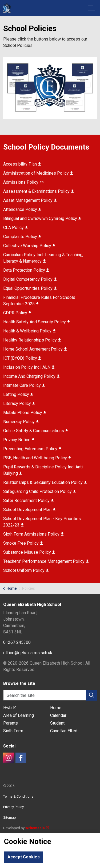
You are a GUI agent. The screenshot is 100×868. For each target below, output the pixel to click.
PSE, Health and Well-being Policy (37, 458)
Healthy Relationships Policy (32, 340)
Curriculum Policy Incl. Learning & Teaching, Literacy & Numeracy (43, 258)
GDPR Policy (17, 313)
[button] (50, 88)
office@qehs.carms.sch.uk (28, 653)
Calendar (58, 715)
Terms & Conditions (18, 796)
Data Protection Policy (26, 270)
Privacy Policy (13, 807)
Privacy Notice (19, 440)
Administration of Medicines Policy (38, 173)
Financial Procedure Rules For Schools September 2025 (39, 301)
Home (56, 708)
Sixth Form (13, 731)
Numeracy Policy (21, 422)
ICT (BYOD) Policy (22, 358)
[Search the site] (50, 695)
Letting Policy (18, 394)
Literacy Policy (19, 403)
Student (57, 723)
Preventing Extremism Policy (32, 449)
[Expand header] (92, 8)
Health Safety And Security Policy (37, 322)
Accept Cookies (24, 857)
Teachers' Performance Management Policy (46, 561)
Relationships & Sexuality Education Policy (45, 482)
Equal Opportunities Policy (30, 288)
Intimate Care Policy (24, 385)
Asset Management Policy (30, 200)
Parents (11, 723)
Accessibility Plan (22, 164)
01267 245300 (17, 642)
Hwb (10, 708)
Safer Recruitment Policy (28, 501)
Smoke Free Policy (23, 543)
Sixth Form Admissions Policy (33, 534)
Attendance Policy (22, 209)
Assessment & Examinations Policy (38, 191)
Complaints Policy (22, 237)
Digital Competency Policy (30, 279)
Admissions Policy (23, 182)
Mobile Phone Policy (25, 413)
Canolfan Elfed (64, 731)
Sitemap (10, 817)
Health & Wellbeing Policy (29, 331)
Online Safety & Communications (36, 431)
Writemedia (37, 828)
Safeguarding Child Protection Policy (39, 491)
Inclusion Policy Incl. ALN (29, 367)
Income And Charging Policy (31, 376)
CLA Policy (15, 228)
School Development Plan (29, 510)
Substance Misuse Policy (29, 552)
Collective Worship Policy (29, 246)
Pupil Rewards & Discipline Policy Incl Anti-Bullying (44, 470)
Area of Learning (19, 715)
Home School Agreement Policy (35, 349)
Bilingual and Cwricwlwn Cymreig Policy (42, 218)
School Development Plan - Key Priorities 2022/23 (42, 522)
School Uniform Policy (26, 570)
